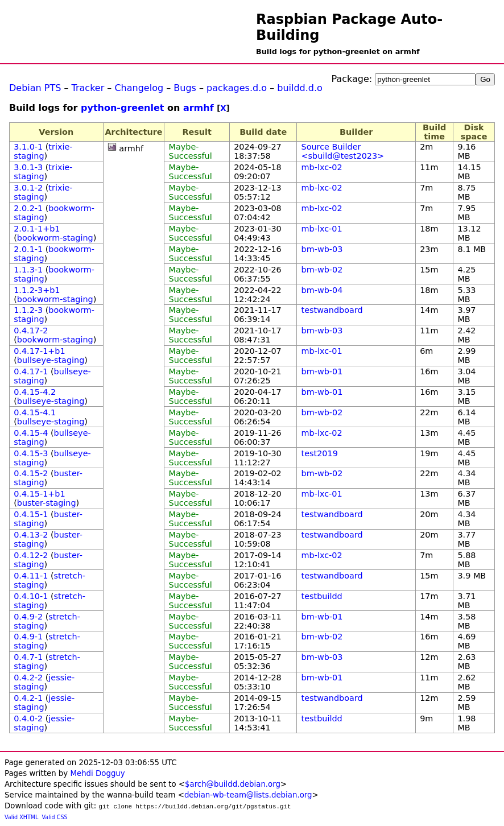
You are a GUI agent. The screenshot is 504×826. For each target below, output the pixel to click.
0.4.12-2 (31, 555)
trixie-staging (43, 151)
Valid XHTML (21, 817)
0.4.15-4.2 (35, 392)
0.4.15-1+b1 (39, 494)
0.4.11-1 (31, 576)
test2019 (320, 453)
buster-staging (47, 503)
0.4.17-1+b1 (39, 351)
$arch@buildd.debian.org (233, 784)
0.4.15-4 (31, 433)
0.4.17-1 (31, 371)
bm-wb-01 (322, 371)
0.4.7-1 (28, 657)
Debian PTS (35, 88)
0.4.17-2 (31, 331)
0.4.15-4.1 (35, 412)
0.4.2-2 (28, 678)
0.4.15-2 (31, 473)
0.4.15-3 (31, 453)
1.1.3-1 (28, 270)
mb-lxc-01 (322, 229)
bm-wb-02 (322, 270)
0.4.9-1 (28, 637)
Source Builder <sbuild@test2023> (343, 151)
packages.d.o (237, 88)
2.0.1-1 (28, 249)
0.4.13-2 (31, 535)
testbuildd (322, 596)
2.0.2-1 (28, 208)
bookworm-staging (55, 238)
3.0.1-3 (28, 167)
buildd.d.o (300, 88)
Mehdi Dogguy (97, 773)
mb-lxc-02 (322, 167)
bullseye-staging (51, 360)
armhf (199, 108)
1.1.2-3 (28, 310)
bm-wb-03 (322, 249)
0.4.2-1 (28, 698)
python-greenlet (122, 108)
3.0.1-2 (28, 188)
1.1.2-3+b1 (37, 290)
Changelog (139, 88)
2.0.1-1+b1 (37, 229)
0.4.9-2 (28, 617)
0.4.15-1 (31, 514)
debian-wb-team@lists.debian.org (248, 795)
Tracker (88, 88)
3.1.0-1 (28, 147)
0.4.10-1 (31, 596)
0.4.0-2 (28, 718)
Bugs (185, 88)
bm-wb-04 (322, 290)
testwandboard (332, 310)
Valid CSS (55, 817)
